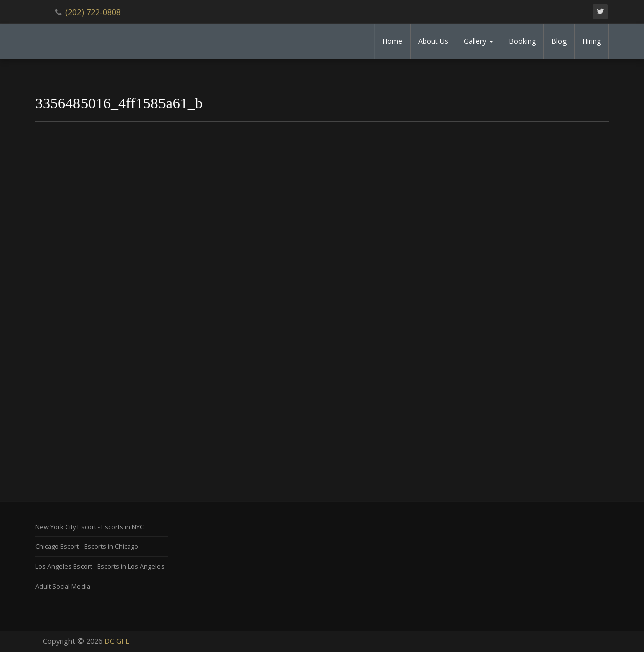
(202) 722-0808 (93, 12)
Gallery (478, 41)
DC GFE (117, 641)
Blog (559, 41)
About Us (433, 41)
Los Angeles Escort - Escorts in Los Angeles (100, 566)
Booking (522, 41)
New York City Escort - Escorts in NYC (90, 527)
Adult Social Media (63, 586)
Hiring (591, 41)
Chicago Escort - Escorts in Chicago (87, 546)
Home (392, 41)
